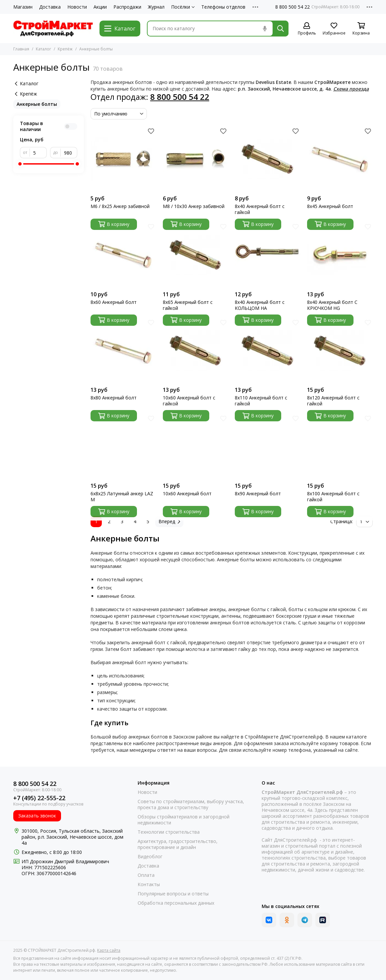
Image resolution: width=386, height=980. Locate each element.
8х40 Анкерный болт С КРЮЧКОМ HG (332, 305)
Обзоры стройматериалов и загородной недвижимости (184, 820)
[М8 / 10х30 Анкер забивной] (196, 159)
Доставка (50, 7)
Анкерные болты (37, 104)
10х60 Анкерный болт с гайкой (189, 401)
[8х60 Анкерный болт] (123, 255)
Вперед (169, 521)
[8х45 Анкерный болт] (340, 159)
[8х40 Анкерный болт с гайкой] (268, 159)
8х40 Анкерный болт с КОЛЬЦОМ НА (260, 305)
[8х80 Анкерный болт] (123, 351)
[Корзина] (361, 29)
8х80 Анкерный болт (114, 398)
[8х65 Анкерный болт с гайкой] (196, 255)
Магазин (23, 7)
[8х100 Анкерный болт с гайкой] (340, 446)
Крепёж (65, 49)
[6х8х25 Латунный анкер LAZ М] (123, 446)
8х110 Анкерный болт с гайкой (261, 401)
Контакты (149, 884)
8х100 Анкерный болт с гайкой (333, 497)
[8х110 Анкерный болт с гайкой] (268, 351)
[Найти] (281, 29)
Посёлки (183, 7)
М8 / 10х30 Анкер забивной (194, 206)
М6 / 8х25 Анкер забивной (120, 206)
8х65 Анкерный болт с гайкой (188, 305)
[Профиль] (307, 29)
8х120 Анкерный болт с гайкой (333, 401)
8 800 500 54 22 (292, 7)
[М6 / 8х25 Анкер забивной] (123, 159)
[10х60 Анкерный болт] (196, 446)
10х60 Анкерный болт (187, 494)
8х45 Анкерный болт (330, 206)
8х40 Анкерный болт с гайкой (260, 209)
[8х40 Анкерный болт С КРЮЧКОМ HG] (340, 255)
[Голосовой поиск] (265, 29)
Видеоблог (150, 857)
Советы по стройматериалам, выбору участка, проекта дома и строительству (191, 805)
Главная (21, 49)
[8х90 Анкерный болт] (268, 446)
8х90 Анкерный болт (258, 494)
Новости (77, 7)
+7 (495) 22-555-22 (39, 798)
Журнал (156, 7)
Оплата (146, 875)
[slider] (20, 164)
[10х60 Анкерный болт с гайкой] (196, 351)
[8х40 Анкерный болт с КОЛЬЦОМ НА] (268, 255)
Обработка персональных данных (176, 903)
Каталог (43, 49)
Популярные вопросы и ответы (173, 894)
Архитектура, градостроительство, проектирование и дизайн (178, 844)
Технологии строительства (169, 832)
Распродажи (127, 7)
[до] (69, 153)
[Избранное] (334, 29)
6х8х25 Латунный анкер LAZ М (122, 497)
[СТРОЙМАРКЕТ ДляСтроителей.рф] (53, 29)
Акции (100, 7)
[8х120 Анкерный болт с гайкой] (340, 351)
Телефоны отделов (223, 7)
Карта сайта (109, 950)
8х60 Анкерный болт (114, 302)
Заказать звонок (37, 816)
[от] (38, 153)
